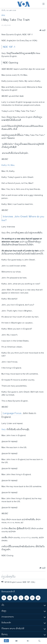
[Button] (42, 30)
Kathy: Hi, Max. (8, 165)
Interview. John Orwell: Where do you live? (23, 219)
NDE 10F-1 (9, 47)
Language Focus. (13, 413)
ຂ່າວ (3, 15)
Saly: (4, 429)
